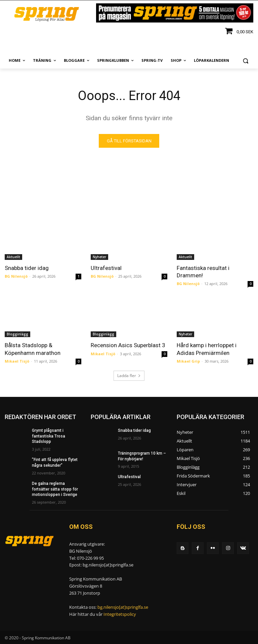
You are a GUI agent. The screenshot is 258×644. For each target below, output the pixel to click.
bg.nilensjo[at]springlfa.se (123, 607)
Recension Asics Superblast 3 (128, 345)
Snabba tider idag (27, 268)
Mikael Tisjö (17, 361)
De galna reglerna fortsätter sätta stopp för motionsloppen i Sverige (55, 489)
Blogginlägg (17, 334)
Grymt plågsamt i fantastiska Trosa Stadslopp (49, 436)
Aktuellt (13, 257)
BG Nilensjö (16, 276)
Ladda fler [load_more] (129, 376)
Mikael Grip (188, 361)
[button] (245, 61)
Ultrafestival (106, 268)
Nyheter (99, 257)
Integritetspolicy (120, 614)
